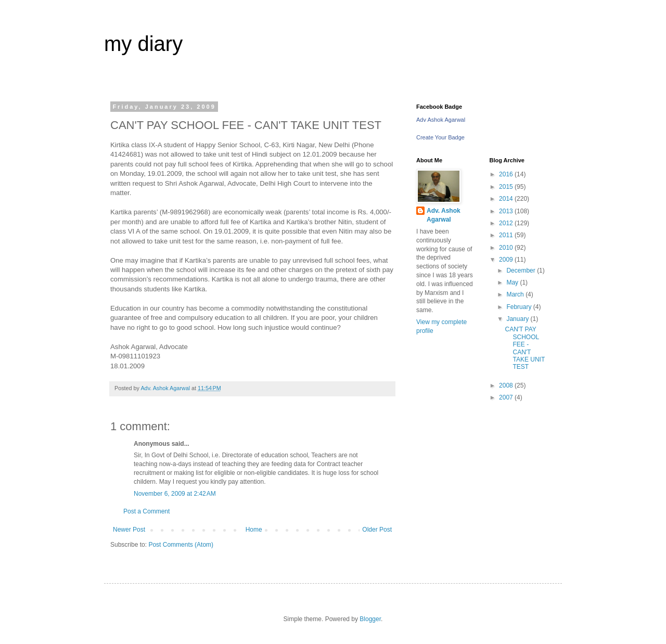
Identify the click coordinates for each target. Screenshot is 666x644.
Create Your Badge (440, 137)
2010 (507, 248)
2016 (507, 174)
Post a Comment (146, 511)
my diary (143, 44)
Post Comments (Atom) (181, 545)
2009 (507, 260)
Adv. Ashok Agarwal (444, 215)
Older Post (377, 530)
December (522, 271)
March (516, 294)
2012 (507, 223)
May (513, 282)
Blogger (370, 619)
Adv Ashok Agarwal (441, 120)
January (518, 319)
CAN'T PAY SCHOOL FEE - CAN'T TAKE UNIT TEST (525, 348)
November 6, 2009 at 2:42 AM (175, 494)
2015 (507, 187)
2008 (507, 385)
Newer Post (129, 530)
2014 (507, 199)
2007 (507, 397)
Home (254, 530)
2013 (507, 211)
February (520, 307)
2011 (507, 235)
